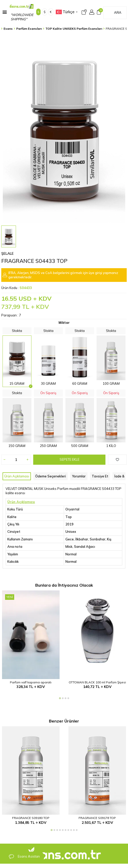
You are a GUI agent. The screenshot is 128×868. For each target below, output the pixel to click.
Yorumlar (79, 476)
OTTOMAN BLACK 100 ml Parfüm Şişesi (97, 682)
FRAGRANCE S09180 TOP (31, 818)
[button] (60, 698)
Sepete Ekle (69, 459)
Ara (118, 12)
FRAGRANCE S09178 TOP (97, 818)
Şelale (7, 253)
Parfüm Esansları (29, 29)
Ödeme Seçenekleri (51, 476)
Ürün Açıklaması (17, 476)
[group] (64, 129)
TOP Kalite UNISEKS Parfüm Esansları (74, 29)
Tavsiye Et (100, 476)
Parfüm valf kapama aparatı (31, 682)
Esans (8, 29)
